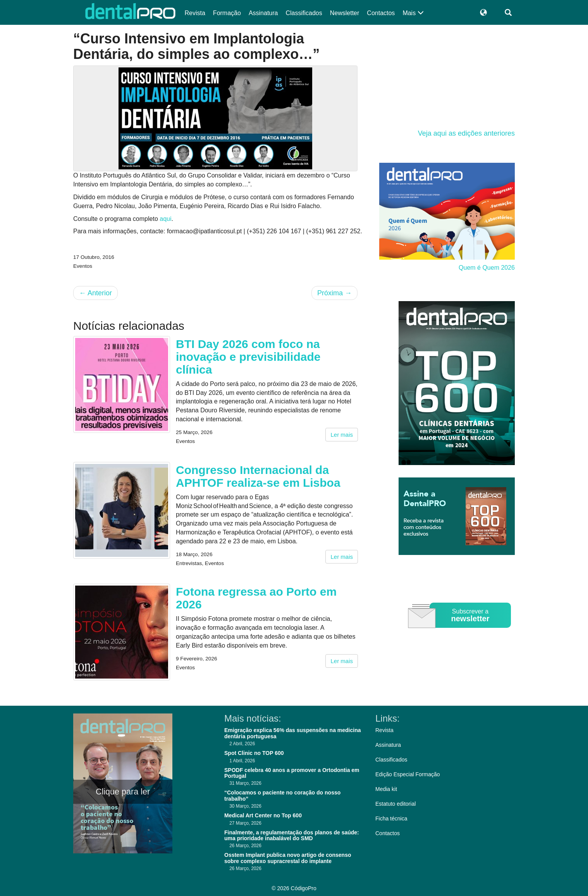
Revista (195, 13)
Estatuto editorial (395, 804)
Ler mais (342, 435)
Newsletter (345, 13)
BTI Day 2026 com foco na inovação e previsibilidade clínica (248, 357)
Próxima (334, 293)
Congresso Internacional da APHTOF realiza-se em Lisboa (258, 476)
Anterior (95, 293)
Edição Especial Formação (408, 774)
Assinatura (263, 13)
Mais (413, 13)
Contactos (381, 13)
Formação (227, 13)
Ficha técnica (391, 818)
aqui (165, 219)
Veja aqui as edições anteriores (466, 133)
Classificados (304, 13)
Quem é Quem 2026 (487, 268)
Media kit (386, 789)
